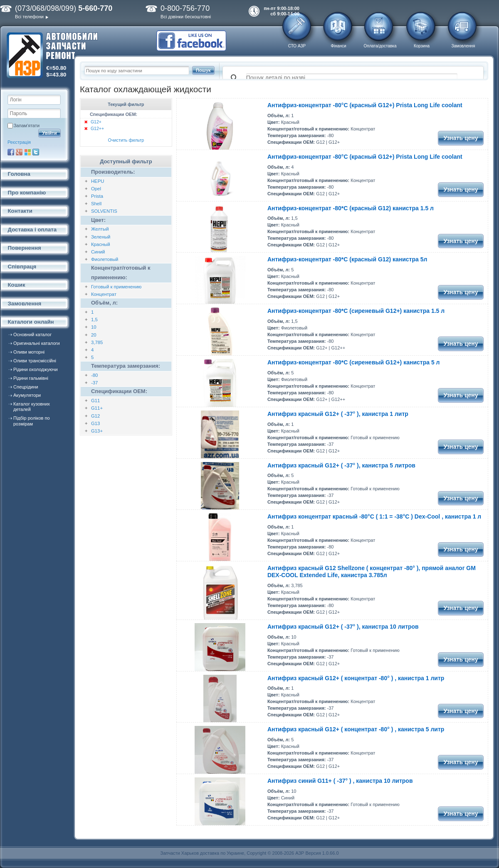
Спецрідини (26, 387)
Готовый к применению (116, 287)
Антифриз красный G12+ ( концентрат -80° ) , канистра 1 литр (356, 678)
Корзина (422, 46)
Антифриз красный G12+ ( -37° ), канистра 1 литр (338, 414)
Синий (98, 252)
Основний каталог (32, 334)
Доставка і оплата (32, 230)
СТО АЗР (297, 46)
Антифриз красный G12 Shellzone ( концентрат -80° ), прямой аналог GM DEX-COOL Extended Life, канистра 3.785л (372, 572)
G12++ (97, 128)
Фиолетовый (105, 259)
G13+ (97, 431)
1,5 (94, 320)
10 (94, 327)
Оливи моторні (29, 352)
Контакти (20, 211)
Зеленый (101, 237)
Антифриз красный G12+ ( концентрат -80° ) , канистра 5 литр (356, 729)
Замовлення (463, 46)
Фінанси (338, 46)
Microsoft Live (27, 152)
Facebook (11, 152)
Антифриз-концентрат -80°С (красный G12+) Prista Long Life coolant (365, 105)
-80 (94, 375)
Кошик (17, 285)
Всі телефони (29, 17)
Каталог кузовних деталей (32, 407)
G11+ (97, 408)
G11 (95, 401)
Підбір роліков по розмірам (32, 421)
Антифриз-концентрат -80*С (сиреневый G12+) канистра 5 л (354, 362)
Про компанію (27, 193)
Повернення (25, 248)
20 (94, 335)
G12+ (96, 122)
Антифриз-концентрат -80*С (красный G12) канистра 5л (347, 259)
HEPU (98, 181)
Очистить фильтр (126, 140)
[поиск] (352, 78)
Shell (96, 204)
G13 (95, 423)
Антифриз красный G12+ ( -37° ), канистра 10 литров (343, 627)
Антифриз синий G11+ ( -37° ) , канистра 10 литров (340, 781)
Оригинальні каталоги (37, 343)
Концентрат (104, 294)
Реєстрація (19, 142)
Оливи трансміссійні (35, 361)
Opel (96, 189)
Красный (101, 244)
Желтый (100, 229)
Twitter (36, 152)
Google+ (19, 152)
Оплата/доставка (380, 46)
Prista (97, 196)
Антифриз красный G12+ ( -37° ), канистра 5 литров (341, 465)
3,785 (97, 342)
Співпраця (22, 267)
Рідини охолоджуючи (36, 369)
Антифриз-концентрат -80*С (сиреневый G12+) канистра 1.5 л (356, 311)
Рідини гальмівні (31, 378)
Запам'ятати (27, 125)
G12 (95, 416)
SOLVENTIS (104, 211)
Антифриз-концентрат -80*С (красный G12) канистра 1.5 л (351, 208)
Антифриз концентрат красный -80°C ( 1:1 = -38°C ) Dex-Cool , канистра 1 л (374, 516)
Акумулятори (27, 395)
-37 (94, 383)
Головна (19, 174)
